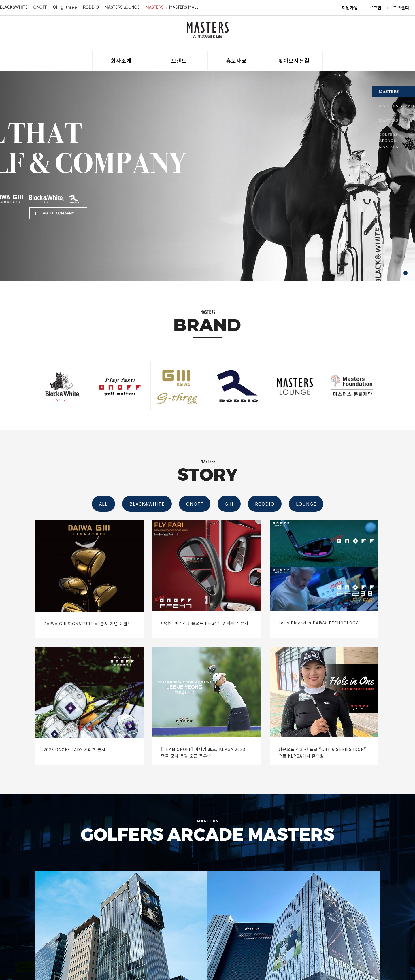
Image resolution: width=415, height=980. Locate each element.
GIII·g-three (65, 7)
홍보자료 (236, 61)
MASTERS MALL (184, 7)
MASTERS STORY (396, 120)
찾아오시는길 (294, 61)
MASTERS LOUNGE (122, 7)
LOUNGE (306, 504)
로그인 (376, 7)
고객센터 (401, 7)
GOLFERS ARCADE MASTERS (389, 140)
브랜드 (179, 61)
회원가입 (350, 7)
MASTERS (154, 7)
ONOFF (40, 7)
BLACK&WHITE (14, 7)
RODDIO (91, 7)
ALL (103, 504)
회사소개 (121, 61)
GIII (229, 504)
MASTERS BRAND (397, 106)
